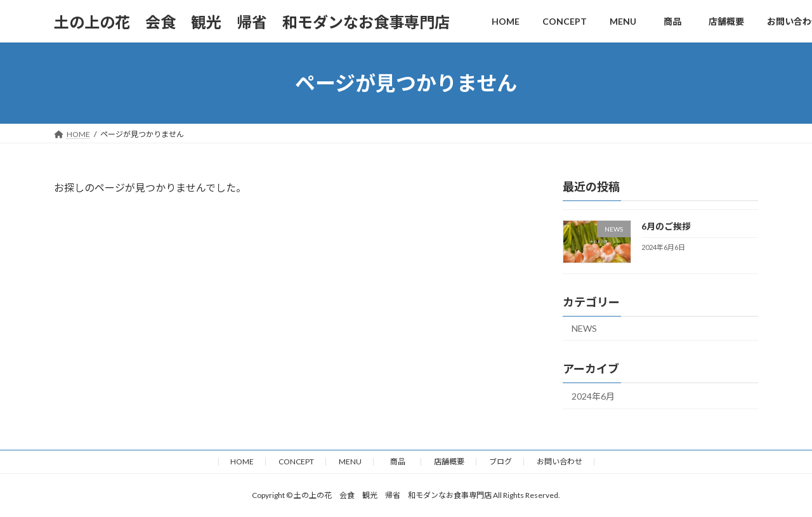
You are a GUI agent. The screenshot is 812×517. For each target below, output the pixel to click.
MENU (350, 461)
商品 (402, 461)
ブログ (501, 461)
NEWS (584, 328)
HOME (242, 461)
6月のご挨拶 (666, 226)
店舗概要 (449, 461)
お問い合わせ (560, 461)
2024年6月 (593, 396)
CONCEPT (296, 461)
